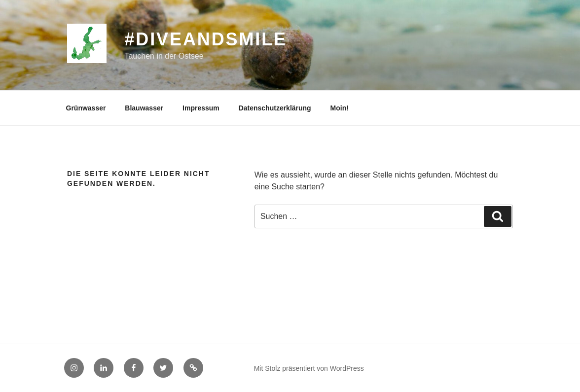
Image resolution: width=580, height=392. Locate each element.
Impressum (201, 108)
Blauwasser (144, 108)
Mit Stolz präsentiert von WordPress (309, 368)
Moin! (340, 108)
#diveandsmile (205, 39)
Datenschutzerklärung (275, 108)
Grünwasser (86, 108)
